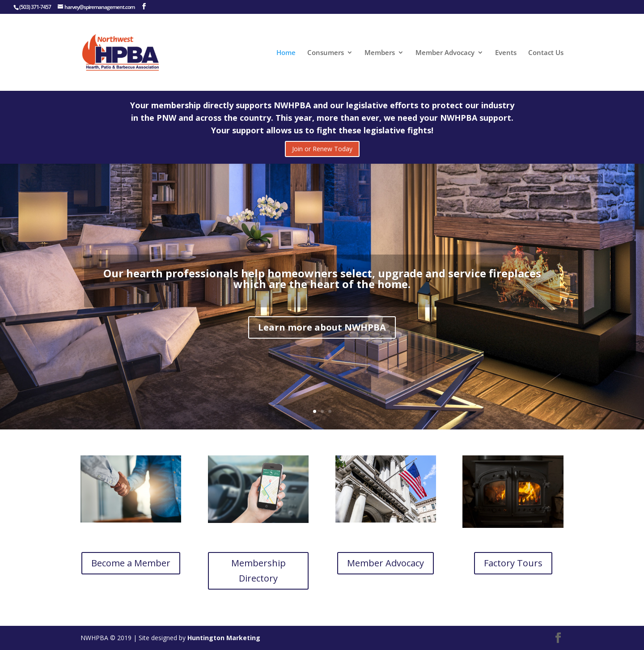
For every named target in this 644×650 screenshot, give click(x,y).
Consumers (326, 53)
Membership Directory (258, 571)
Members (380, 53)
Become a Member (131, 563)
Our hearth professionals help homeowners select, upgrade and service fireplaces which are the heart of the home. (322, 286)
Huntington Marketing (224, 638)
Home (286, 53)
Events (506, 53)
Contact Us (546, 53)
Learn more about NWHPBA (322, 334)
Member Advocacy (445, 53)
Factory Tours (513, 563)
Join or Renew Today (322, 149)
